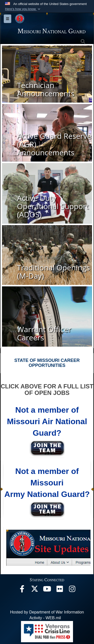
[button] (23, 9)
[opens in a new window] (22, 590)
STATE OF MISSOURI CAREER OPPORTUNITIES (47, 363)
